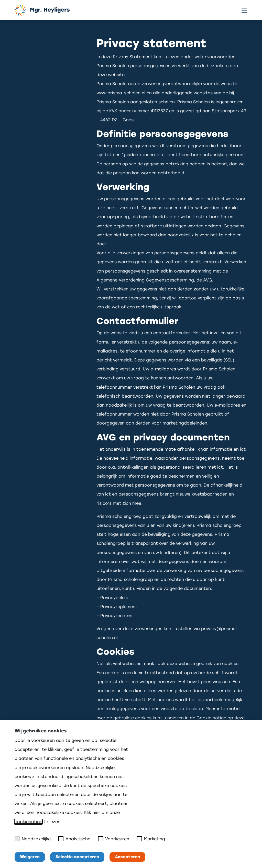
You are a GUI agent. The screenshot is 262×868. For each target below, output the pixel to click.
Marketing (151, 839)
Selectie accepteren (77, 857)
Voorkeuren (114, 839)
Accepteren (127, 857)
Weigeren (30, 857)
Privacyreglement (119, 607)
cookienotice (28, 822)
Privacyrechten (116, 616)
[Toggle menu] (244, 10)
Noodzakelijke (33, 839)
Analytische (74, 839)
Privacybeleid (114, 598)
